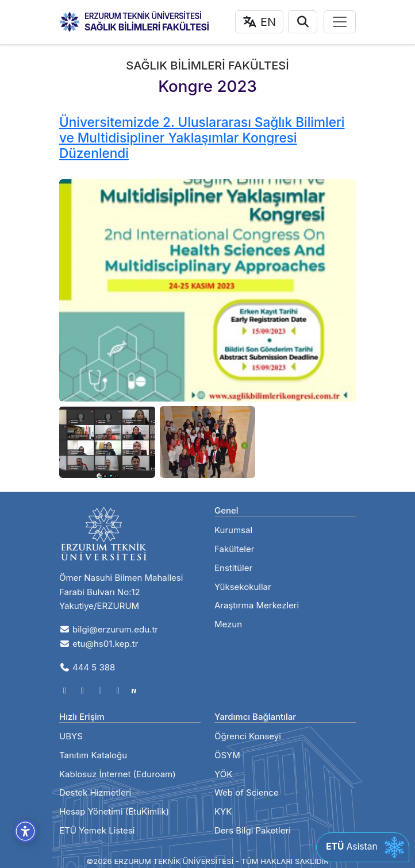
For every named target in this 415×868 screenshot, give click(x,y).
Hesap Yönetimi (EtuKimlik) (114, 811)
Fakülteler (234, 549)
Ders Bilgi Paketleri (253, 830)
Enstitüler (233, 568)
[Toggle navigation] (340, 22)
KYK (223, 811)
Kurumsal (233, 530)
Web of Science (247, 792)
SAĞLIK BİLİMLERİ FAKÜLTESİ (147, 27)
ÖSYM (227, 755)
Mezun (228, 624)
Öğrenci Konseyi (248, 736)
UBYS (71, 736)
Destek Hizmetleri (95, 792)
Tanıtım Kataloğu (93, 755)
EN (259, 22)
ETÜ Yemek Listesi (97, 830)
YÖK (223, 774)
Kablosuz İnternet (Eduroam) (118, 774)
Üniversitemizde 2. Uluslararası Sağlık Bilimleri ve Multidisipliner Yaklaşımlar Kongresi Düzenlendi (202, 138)
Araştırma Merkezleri (257, 605)
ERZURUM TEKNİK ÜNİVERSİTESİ (143, 16)
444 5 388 (87, 667)
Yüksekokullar (243, 587)
